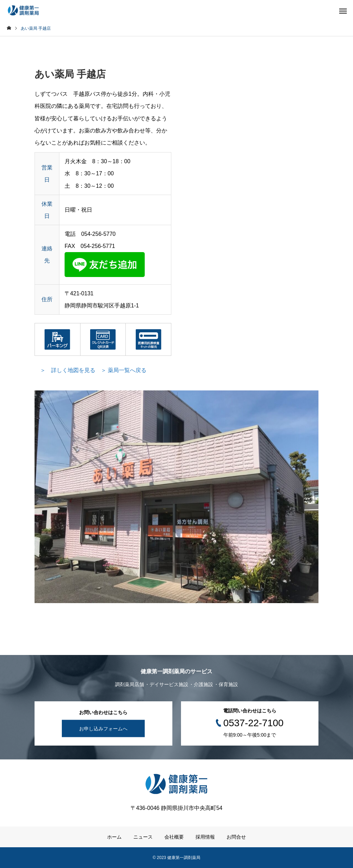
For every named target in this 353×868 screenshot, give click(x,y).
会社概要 (174, 837)
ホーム (114, 837)
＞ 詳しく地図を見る (68, 370)
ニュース (143, 837)
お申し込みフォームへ (103, 729)
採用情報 (205, 837)
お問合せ (236, 837)
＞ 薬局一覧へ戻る (124, 370)
